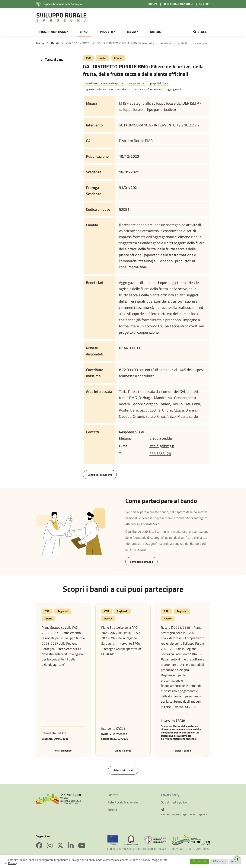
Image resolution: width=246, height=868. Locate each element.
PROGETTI (107, 32)
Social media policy (174, 802)
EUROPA (153, 4)
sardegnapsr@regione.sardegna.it (185, 812)
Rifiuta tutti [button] (219, 861)
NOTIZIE (155, 32)
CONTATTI (205, 4)
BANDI (84, 32)
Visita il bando (63, 750)
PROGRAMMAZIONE (53, 32)
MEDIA (132, 32)
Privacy (12, 863)
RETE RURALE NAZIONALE (178, 4)
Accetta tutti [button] (200, 861)
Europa (112, 810)
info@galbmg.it (162, 446)
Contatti (113, 795)
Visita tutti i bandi (123, 770)
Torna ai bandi (52, 60)
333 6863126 (160, 454)
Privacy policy (170, 795)
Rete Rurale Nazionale (123, 802)
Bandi (55, 43)
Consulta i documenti (100, 475)
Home (40, 43)
